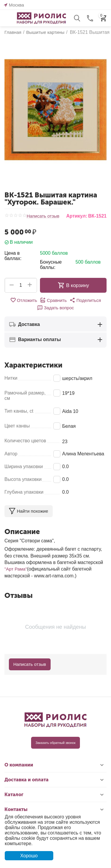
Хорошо (29, 856)
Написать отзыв (43, 216)
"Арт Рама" (16, 569)
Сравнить (53, 300)
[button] (85, 300)
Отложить (24, 300)
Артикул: (77, 216)
